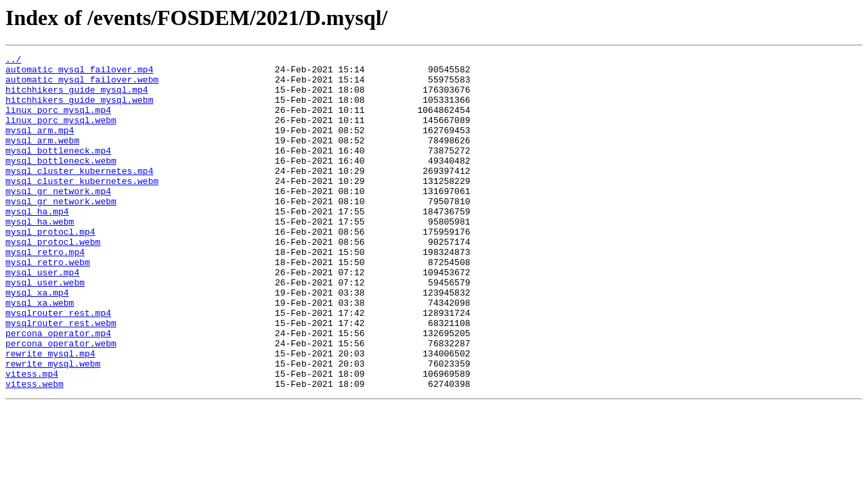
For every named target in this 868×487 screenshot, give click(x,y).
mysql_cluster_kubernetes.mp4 (79, 195)
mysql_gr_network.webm (61, 231)
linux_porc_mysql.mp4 (58, 122)
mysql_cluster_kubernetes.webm (82, 207)
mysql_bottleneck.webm (61, 183)
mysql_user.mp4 (42, 317)
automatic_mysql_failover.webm (82, 85)
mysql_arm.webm (42, 158)
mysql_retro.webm (48, 304)
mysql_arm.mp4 (40, 146)
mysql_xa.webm (40, 353)
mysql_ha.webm (40, 256)
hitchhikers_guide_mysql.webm (79, 110)
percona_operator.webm (61, 402)
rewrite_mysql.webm (53, 426)
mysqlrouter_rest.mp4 (58, 365)
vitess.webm (35, 450)
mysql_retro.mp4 (45, 292)
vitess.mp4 (32, 438)
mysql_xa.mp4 (37, 341)
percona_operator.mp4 (58, 390)
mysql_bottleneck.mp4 (58, 170)
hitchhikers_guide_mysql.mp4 (77, 97)
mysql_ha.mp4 (37, 243)
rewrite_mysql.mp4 (50, 414)
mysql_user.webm (45, 329)
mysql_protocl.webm (53, 280)
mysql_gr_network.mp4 (58, 219)
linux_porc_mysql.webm (61, 134)
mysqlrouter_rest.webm (61, 377)
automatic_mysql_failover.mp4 (79, 73)
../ (13, 61)
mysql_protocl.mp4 (50, 268)
